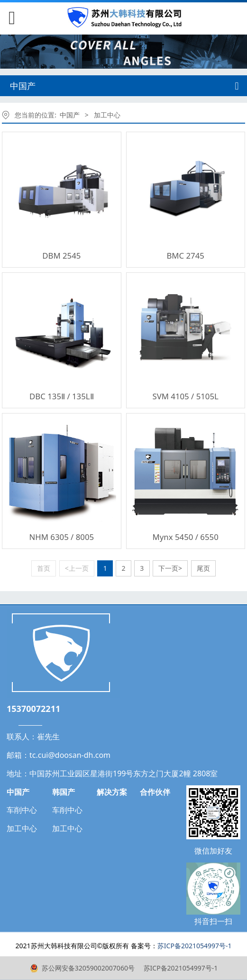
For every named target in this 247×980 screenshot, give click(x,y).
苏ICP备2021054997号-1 (180, 968)
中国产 (70, 115)
